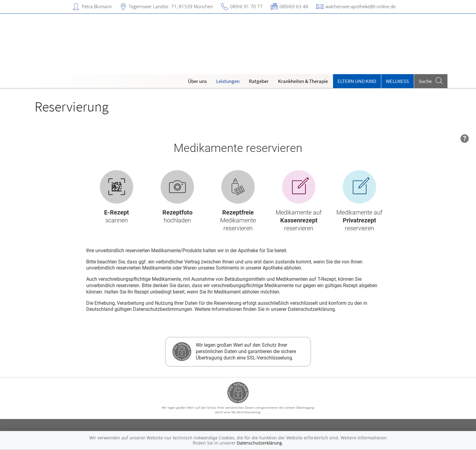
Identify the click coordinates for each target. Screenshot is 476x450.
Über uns (197, 81)
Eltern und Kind (357, 81)
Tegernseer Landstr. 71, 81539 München (171, 6)
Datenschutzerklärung (259, 443)
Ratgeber (259, 81)
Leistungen (228, 81)
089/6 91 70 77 (246, 6)
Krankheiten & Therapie (303, 81)
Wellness (397, 81)
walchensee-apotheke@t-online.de (360, 6)
